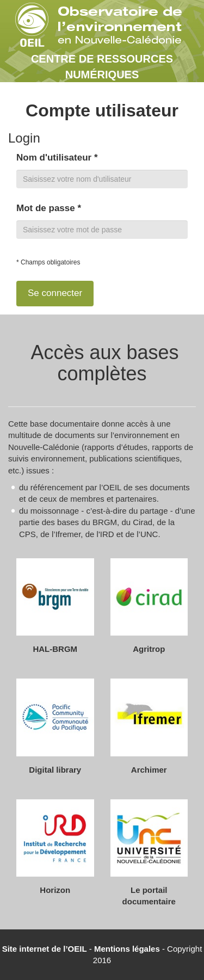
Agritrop (149, 649)
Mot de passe (49, 208)
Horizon (55, 890)
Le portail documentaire (149, 896)
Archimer (149, 770)
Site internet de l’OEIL (45, 949)
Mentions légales (127, 949)
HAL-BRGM (55, 649)
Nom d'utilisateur (57, 158)
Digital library (55, 770)
